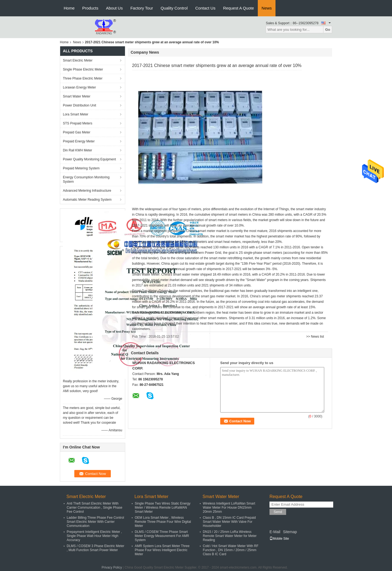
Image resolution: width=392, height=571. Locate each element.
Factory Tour (142, 8)
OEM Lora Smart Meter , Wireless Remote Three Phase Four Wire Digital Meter (163, 522)
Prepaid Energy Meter (79, 141)
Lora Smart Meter (76, 114)
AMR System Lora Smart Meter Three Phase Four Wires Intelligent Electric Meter (162, 550)
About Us (114, 8)
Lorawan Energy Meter (79, 87)
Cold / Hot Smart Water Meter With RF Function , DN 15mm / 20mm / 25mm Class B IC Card (231, 550)
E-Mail (275, 532)
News (267, 8)
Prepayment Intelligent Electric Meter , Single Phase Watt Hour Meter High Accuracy (94, 536)
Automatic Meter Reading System (87, 200)
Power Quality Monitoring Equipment (89, 159)
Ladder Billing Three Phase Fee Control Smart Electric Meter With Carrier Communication (95, 522)
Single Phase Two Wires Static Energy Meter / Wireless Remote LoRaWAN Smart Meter (163, 508)
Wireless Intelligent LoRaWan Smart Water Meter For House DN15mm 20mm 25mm (229, 508)
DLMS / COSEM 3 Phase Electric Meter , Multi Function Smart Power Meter (95, 548)
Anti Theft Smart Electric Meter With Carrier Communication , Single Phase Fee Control (94, 508)
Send (278, 512)
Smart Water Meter (77, 96)
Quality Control (174, 8)
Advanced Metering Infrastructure (87, 191)
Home (69, 8)
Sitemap (290, 532)
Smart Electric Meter (78, 60)
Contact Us (205, 8)
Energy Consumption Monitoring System (86, 179)
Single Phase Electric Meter (83, 69)
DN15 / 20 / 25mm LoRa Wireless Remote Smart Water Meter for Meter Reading (230, 536)
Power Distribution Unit (79, 105)
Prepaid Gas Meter (77, 132)
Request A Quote (238, 8)
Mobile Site (279, 539)
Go (328, 30)
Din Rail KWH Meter (77, 150)
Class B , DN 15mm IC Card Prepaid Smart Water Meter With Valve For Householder (229, 522)
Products (90, 8)
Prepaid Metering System (81, 168)
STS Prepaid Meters (78, 123)
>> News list (315, 337)
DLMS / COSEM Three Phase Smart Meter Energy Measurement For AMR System (162, 536)
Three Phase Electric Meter (83, 78)
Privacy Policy (112, 567)
